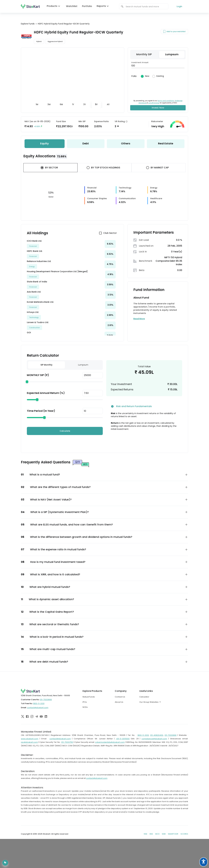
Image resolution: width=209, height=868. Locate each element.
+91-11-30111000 (123, 739)
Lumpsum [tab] (83, 365)
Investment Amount (140, 62)
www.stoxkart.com (30, 739)
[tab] (37, 105)
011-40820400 (157, 735)
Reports (103, 6)
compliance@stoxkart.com (154, 739)
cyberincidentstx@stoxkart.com (110, 742)
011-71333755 (67, 742)
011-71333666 (46, 700)
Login (179, 6)
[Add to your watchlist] (164, 32)
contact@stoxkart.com (38, 708)
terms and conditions (166, 101)
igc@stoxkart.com (29, 742)
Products (54, 6)
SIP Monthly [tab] (46, 365)
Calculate (65, 431)
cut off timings (154, 103)
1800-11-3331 (39, 703)
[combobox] (146, 6)
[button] (105, 475)
